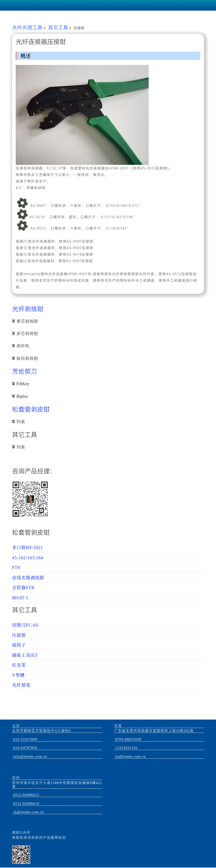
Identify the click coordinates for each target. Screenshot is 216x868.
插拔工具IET (25, 655)
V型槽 (18, 675)
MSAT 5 (20, 598)
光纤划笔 (21, 685)
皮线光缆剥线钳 (28, 578)
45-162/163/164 (28, 558)
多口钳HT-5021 (28, 548)
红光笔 (19, 665)
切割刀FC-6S (25, 625)
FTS (16, 568)
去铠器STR (23, 588)
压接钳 (19, 635)
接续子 (19, 645)
